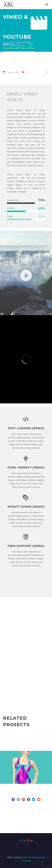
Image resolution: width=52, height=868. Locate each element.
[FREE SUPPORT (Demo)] (26, 550)
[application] (26, 275)
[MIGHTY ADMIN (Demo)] (26, 511)
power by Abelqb (30, 857)
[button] (26, 275)
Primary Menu (47, 5)
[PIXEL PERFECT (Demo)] (26, 472)
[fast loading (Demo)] (26, 433)
